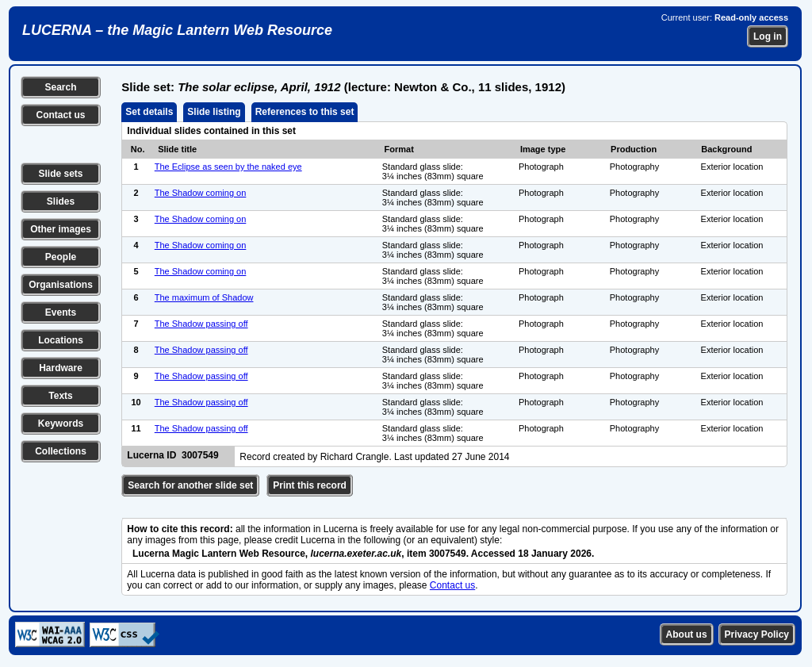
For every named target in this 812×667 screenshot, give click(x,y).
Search (60, 87)
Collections (61, 451)
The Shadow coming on (201, 193)
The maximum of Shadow (204, 297)
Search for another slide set (190, 485)
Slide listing (214, 112)
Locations (61, 340)
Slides (61, 201)
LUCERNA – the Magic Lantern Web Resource (177, 30)
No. (138, 149)
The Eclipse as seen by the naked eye (228, 167)
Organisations (61, 285)
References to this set (305, 112)
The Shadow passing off (201, 324)
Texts (60, 396)
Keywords (61, 424)
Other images (61, 229)
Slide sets (60, 174)
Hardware (61, 368)
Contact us (60, 115)
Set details (149, 112)
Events (61, 312)
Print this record (310, 485)
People (61, 257)
